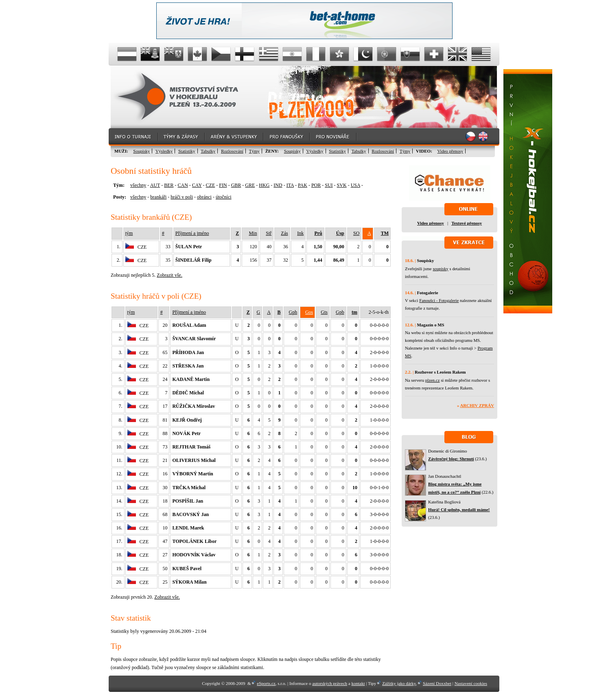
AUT (155, 185)
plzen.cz (433, 380)
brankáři (158, 197)
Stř (269, 233)
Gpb (340, 312)
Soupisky (141, 151)
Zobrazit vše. (169, 275)
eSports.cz (266, 683)
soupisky (440, 269)
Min (253, 233)
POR (316, 185)
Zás (284, 233)
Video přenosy (451, 151)
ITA (290, 185)
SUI (329, 185)
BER (169, 185)
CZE (211, 185)
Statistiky (187, 151)
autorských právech (330, 683)
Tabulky (208, 151)
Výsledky (164, 151)
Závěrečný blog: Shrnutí (451, 459)
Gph (293, 312)
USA (355, 185)
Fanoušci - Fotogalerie (439, 300)
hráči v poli (182, 197)
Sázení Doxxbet (437, 683)
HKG (264, 185)
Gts (324, 312)
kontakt (358, 683)
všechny (138, 185)
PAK (303, 185)
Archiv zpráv (477, 405)
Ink (300, 233)
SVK (342, 185)
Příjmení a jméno (192, 233)
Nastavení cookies (471, 683)
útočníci (224, 197)
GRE (250, 185)
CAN (183, 185)
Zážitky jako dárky (399, 683)
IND (278, 185)
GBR (236, 185)
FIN (223, 185)
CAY (197, 185)
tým (129, 233)
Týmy (254, 151)
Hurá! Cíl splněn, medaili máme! (459, 510)
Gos (309, 312)
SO (356, 233)
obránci (204, 197)
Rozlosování (232, 151)
